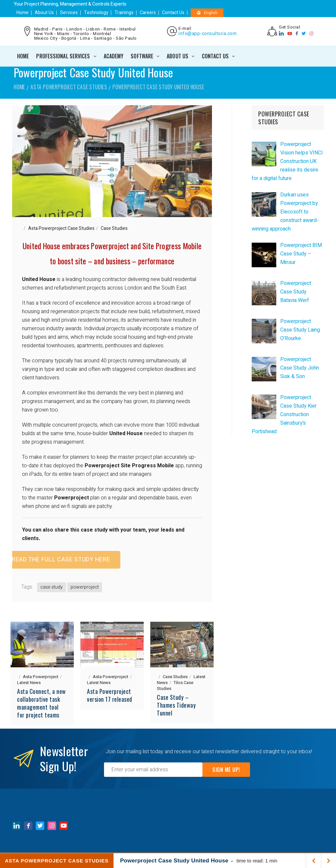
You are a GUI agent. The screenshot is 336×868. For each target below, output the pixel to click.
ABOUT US (178, 56)
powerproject (85, 587)
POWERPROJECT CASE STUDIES (284, 118)
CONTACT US (215, 56)
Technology (96, 13)
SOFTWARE (142, 56)
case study (52, 587)
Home (22, 13)
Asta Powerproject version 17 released (110, 695)
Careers (148, 13)
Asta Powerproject (41, 677)
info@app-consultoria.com (208, 34)
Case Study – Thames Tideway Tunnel (176, 705)
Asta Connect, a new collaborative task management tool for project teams (42, 703)
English (207, 13)
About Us (44, 13)
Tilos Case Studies (175, 686)
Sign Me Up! (226, 770)
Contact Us (173, 13)
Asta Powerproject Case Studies (69, 87)
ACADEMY (114, 56)
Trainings (124, 13)
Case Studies (114, 228)
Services (69, 13)
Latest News (29, 683)
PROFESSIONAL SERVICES (63, 56)
